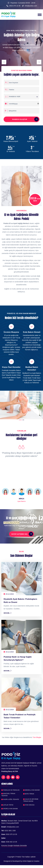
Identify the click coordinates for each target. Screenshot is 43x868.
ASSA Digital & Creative (31, 861)
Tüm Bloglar (37, 737)
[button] (20, 420)
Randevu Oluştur (25, 119)
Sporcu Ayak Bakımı (10, 809)
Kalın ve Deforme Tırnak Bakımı (31, 800)
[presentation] (4, 62)
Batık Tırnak (29, 794)
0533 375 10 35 (15, 6)
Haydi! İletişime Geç (22, 534)
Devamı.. (8, 613)
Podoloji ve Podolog (10, 790)
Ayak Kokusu (29, 805)
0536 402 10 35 (11, 842)
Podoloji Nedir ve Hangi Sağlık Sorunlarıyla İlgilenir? (18, 658)
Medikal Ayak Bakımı (31, 790)
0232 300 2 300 (10, 831)
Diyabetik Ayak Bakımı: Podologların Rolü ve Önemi (20, 601)
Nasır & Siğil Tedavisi (10, 799)
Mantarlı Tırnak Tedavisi (8, 795)
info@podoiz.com (31, 6)
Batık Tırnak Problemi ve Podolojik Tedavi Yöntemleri (20, 716)
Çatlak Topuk (7, 805)
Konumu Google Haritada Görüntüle (14, 846)
